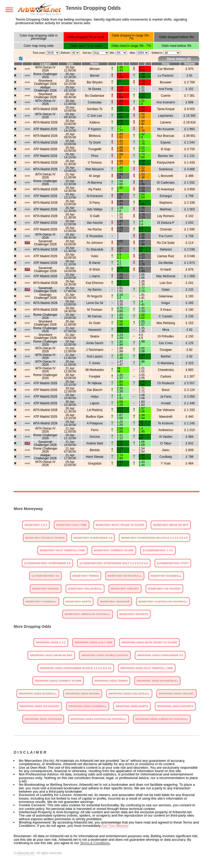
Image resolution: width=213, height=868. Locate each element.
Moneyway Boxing (46, 589)
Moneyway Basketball (125, 576)
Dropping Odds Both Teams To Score (149, 642)
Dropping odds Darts (132, 706)
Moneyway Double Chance (45, 538)
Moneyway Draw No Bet (171, 525)
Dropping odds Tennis (111, 681)
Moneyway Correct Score (114, 550)
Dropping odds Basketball (158, 681)
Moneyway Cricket (125, 589)
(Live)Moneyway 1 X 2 (158, 550)
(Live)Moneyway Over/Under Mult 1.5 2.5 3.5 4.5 (114, 563)
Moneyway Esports (134, 614)
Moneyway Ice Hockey (164, 589)
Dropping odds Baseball (38, 693)
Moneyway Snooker (115, 601)
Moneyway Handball (41, 601)
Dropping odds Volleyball (129, 693)
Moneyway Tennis (86, 576)
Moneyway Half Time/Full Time (63, 550)
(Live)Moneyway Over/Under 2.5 (48, 563)
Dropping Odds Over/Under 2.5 (160, 655)
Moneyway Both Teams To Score (120, 525)
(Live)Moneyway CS (46, 576)
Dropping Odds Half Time (94, 642)
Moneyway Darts (78, 601)
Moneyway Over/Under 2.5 (93, 538)
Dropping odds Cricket (177, 693)
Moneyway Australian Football (163, 601)
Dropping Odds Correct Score (58, 681)
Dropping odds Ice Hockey (39, 706)
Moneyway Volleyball (85, 589)
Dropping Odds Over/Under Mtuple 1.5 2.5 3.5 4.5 (76, 668)
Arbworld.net (25, 853)
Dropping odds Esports (175, 706)
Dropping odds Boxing (83, 693)
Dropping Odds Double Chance (105, 655)
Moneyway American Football (88, 614)
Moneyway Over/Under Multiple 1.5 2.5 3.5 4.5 (155, 538)
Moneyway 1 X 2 (36, 525)
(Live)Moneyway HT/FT (173, 563)
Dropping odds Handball (88, 706)
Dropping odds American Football (162, 719)
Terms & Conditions (95, 843)
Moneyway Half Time (72, 525)
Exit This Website (115, 826)
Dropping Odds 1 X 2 (51, 642)
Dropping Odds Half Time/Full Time (147, 668)
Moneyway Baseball (166, 576)
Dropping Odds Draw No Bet (51, 655)
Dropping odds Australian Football (98, 719)
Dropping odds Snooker (43, 719)
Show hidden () (179, 59)
